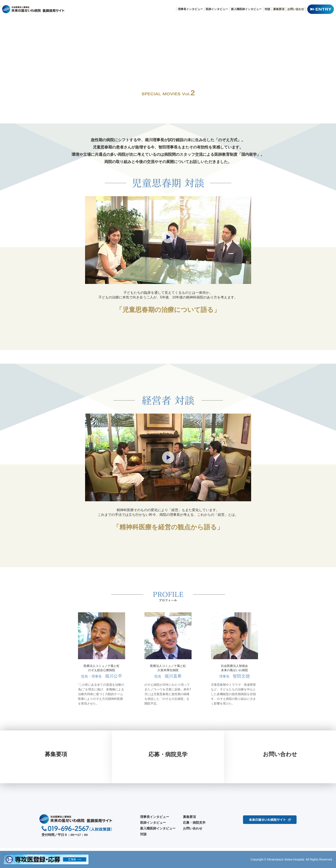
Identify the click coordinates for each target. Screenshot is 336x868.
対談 (267, 9)
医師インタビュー (216, 9)
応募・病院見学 (194, 825)
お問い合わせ (295, 9)
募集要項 (278, 9)
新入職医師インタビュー (245, 9)
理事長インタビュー (189, 9)
